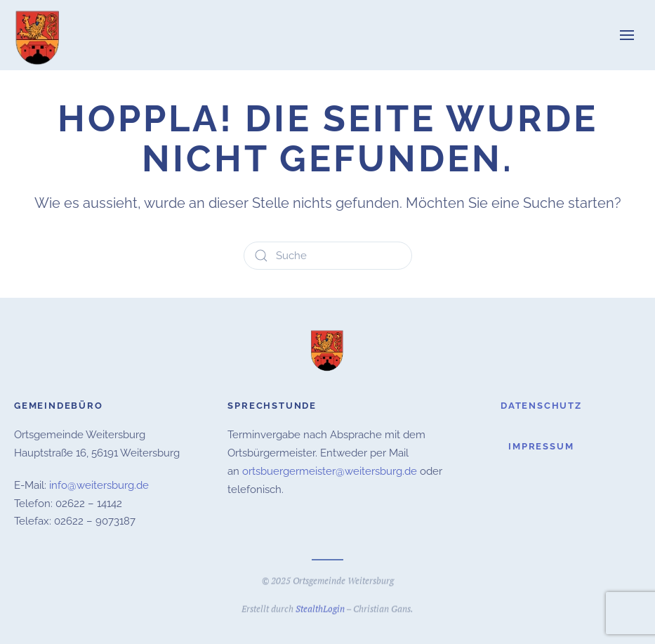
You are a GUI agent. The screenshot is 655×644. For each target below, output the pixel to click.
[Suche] (328, 256)
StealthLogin (320, 607)
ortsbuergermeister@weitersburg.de (330, 471)
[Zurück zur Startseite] (39, 35)
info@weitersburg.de (99, 485)
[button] (627, 35)
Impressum (541, 446)
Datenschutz (541, 406)
